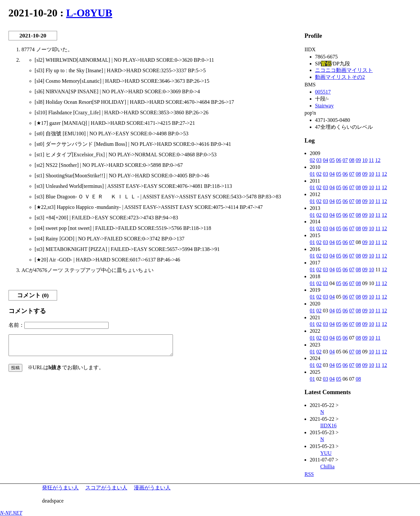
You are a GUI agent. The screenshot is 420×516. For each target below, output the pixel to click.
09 (358, 160)
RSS (309, 474)
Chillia (327, 467)
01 (312, 174)
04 (325, 160)
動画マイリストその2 (340, 77)
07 (345, 160)
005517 (323, 92)
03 (319, 160)
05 (332, 160)
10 (365, 160)
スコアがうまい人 (106, 488)
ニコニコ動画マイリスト (344, 70)
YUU (326, 453)
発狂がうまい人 (60, 488)
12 (378, 160)
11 (371, 160)
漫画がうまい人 (152, 488)
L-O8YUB (89, 13)
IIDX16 (328, 426)
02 (312, 160)
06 (339, 160)
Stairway (324, 106)
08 (352, 160)
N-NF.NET (11, 513)
